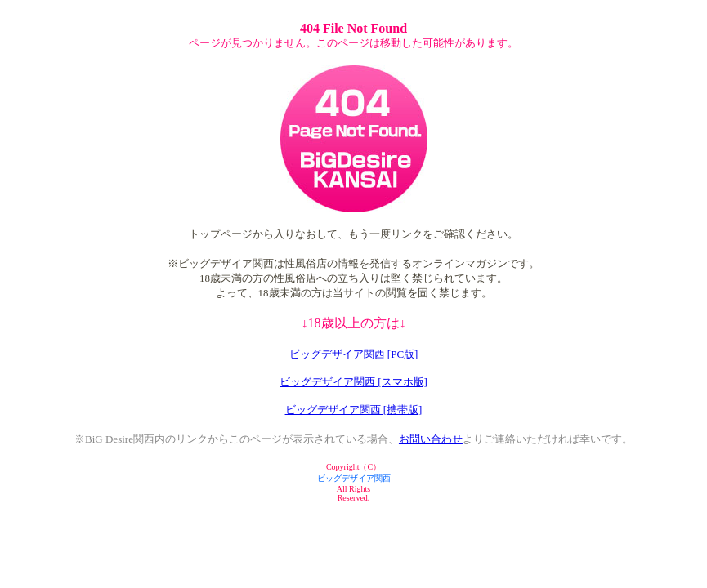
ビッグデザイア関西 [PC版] (354, 354)
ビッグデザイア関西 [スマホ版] (353, 382)
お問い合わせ (431, 439)
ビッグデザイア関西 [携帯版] (354, 410)
